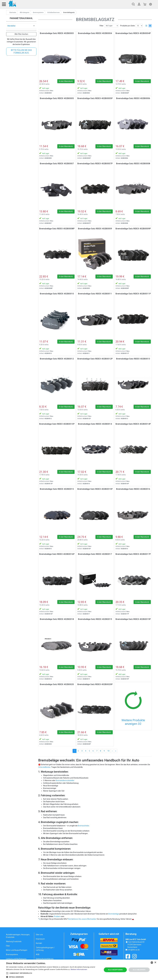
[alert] (79, 970)
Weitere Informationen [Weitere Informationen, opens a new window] (79, 969)
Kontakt (39, 943)
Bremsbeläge (114, 914)
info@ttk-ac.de (134, 950)
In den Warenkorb (66, 81)
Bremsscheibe (84, 826)
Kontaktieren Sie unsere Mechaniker (82, 919)
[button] (7, 973)
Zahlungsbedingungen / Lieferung (45, 949)
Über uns (39, 935)
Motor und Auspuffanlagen (17, 950)
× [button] (155, 963)
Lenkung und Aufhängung (16, 959)
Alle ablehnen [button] (139, 970)
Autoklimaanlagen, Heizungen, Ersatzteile (18, 936)
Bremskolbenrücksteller (65, 780)
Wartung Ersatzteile (14, 941)
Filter (102, 26)
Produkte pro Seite (128, 26)
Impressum (40, 939)
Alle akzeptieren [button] (115, 970)
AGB (38, 954)
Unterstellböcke (44, 767)
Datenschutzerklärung (45, 959)
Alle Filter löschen (21, 34)
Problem (57, 916)
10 (108, 751)
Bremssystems (12, 954)
